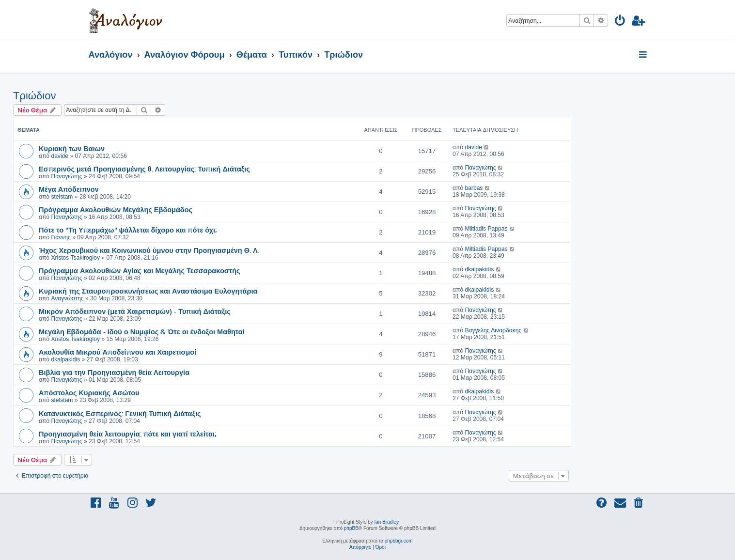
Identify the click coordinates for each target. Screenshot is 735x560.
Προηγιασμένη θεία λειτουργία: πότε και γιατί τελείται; (127, 434)
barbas (474, 188)
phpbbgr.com (399, 541)
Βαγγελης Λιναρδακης (493, 330)
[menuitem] (620, 22)
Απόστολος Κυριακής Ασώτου (89, 392)
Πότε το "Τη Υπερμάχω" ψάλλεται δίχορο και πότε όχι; (128, 230)
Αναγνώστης (67, 298)
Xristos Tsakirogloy (75, 258)
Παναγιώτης (66, 176)
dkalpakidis (479, 269)
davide (60, 156)
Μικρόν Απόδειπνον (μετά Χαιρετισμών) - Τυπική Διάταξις (135, 311)
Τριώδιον (34, 96)
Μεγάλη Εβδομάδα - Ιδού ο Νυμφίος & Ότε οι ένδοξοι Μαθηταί (142, 331)
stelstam (62, 197)
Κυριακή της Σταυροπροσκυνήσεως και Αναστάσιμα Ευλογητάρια (148, 291)
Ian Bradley (386, 522)
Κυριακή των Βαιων (72, 148)
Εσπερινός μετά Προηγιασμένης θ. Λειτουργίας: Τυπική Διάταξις (144, 169)
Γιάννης (61, 237)
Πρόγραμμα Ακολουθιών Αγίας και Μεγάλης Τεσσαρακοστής (140, 270)
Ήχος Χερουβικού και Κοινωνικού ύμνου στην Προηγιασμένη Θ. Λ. (149, 250)
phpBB (351, 528)
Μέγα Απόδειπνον (69, 189)
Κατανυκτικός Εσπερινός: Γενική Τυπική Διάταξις (120, 413)
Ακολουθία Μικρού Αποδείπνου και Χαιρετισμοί (117, 352)
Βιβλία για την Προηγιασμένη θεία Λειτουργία (114, 372)
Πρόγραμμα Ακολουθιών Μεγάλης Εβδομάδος (116, 209)
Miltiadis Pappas (486, 229)
